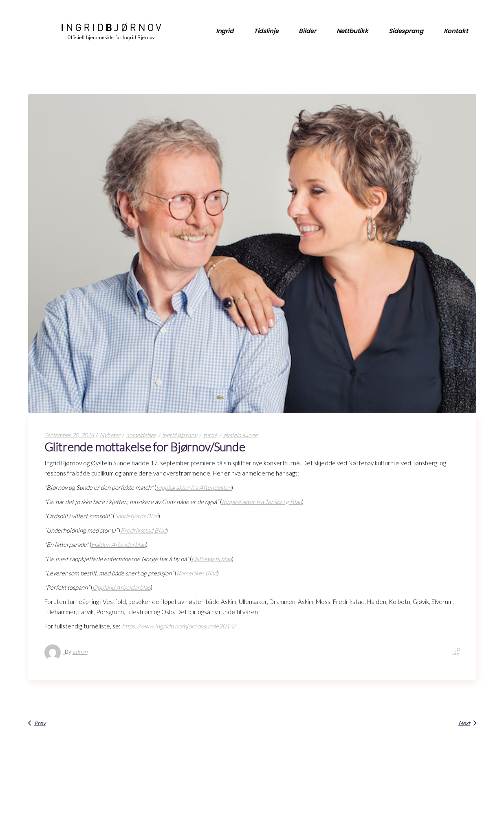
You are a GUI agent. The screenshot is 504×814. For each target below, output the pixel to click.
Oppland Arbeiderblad (122, 587)
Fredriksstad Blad (143, 530)
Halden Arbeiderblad (119, 544)
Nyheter (110, 435)
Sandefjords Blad (136, 516)
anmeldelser (141, 435)
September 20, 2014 (69, 435)
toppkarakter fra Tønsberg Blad (262, 502)
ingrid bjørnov (180, 435)
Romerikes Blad (197, 573)
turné (210, 435)
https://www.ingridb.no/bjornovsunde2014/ (179, 626)
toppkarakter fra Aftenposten (194, 487)
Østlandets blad (212, 559)
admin (80, 651)
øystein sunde (240, 435)
